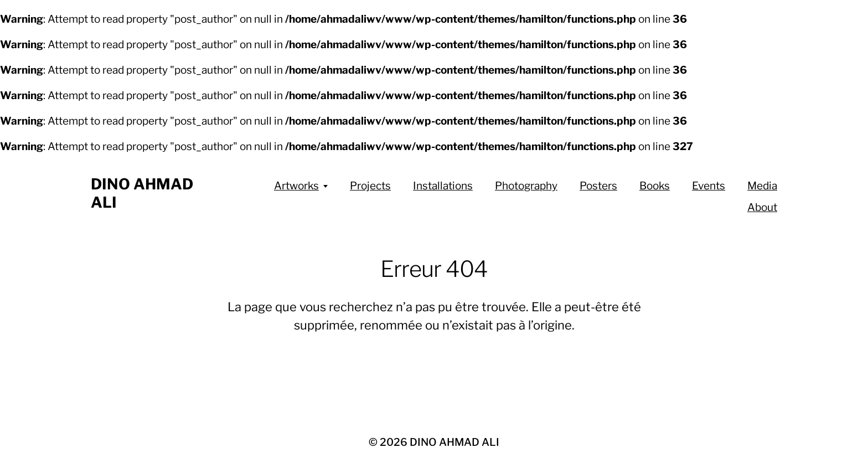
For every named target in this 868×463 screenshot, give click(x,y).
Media (762, 186)
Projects (370, 186)
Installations (443, 186)
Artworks (296, 186)
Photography (526, 186)
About (762, 207)
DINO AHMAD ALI (454, 442)
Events (709, 186)
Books (655, 186)
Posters (598, 186)
